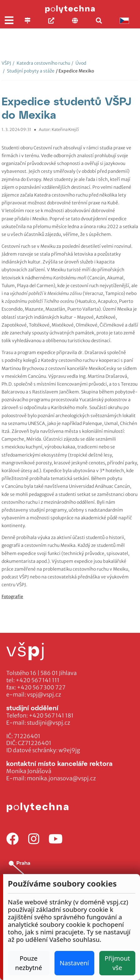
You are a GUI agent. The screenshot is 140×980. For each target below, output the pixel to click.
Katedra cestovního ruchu (41, 63)
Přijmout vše (117, 963)
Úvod (79, 63)
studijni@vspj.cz (49, 723)
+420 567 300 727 (41, 687)
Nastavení (74, 963)
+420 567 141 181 (51, 716)
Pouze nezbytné (29, 963)
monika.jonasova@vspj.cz (61, 778)
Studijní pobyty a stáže (29, 71)
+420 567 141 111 (38, 680)
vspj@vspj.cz (44, 695)
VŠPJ (6, 63)
